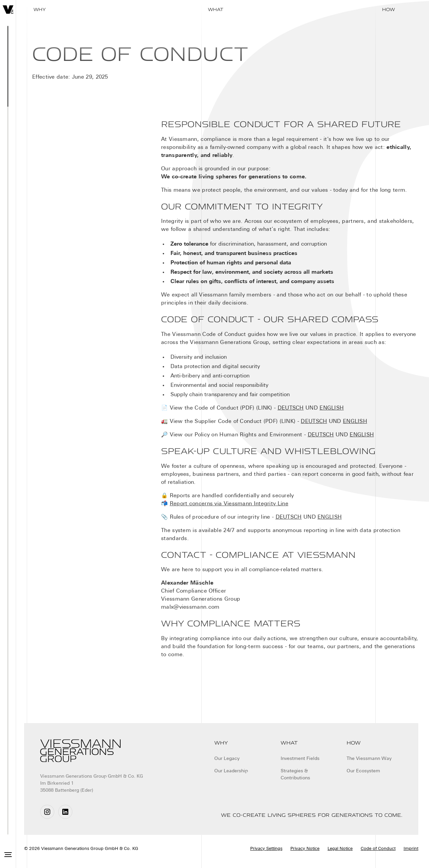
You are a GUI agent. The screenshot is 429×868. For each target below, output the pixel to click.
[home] (8, 10)
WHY (40, 10)
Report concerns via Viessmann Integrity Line (229, 504)
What (216, 10)
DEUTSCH (291, 408)
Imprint (411, 849)
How (388, 10)
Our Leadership (231, 771)
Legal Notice (340, 849)
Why (221, 743)
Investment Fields (300, 759)
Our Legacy (227, 759)
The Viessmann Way (369, 759)
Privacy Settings (266, 849)
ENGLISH (332, 408)
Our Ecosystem (363, 771)
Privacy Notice (305, 849)
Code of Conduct (378, 849)
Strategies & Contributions (295, 775)
